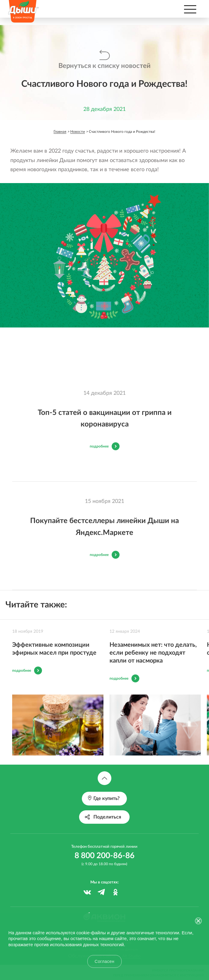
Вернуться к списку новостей (104, 66)
